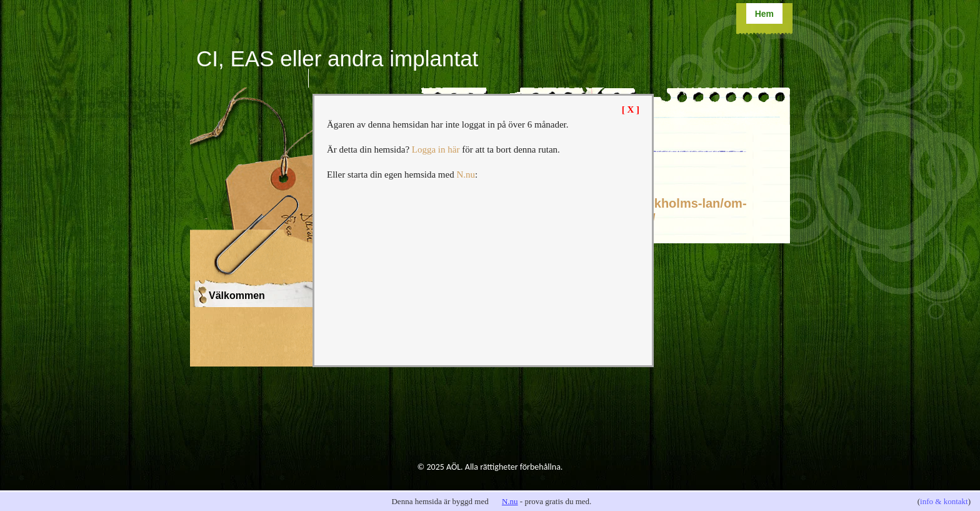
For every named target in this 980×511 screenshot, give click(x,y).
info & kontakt (944, 501)
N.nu (510, 501)
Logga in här (436, 149)
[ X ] (631, 109)
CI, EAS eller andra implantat (337, 58)
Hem (764, 14)
